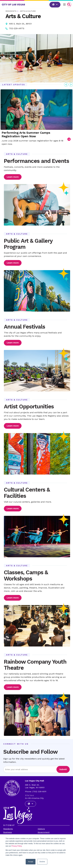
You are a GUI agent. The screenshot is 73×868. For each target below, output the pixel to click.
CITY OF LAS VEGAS (13, 5)
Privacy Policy (17, 846)
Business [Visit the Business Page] (8, 832)
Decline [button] (42, 862)
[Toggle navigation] (64, 5)
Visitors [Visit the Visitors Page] (41, 829)
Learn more (13, 177)
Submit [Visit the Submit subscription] (63, 769)
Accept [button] (31, 862)
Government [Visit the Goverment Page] (44, 832)
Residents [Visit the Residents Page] (8, 829)
